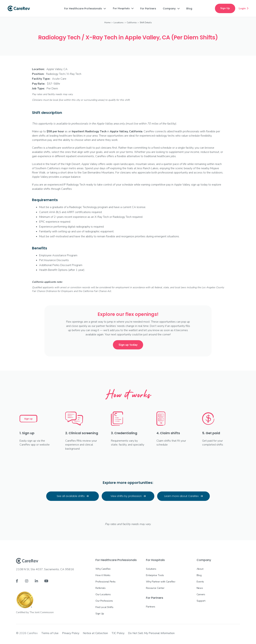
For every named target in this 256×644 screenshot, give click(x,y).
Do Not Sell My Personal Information (151, 633)
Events (200, 582)
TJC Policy (118, 633)
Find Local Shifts (104, 607)
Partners (151, 607)
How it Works (103, 575)
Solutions (151, 569)
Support (201, 601)
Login (244, 8)
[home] (19, 9)
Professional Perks (106, 582)
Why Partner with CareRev (161, 582)
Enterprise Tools (155, 575)
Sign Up (225, 8)
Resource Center (155, 588)
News (200, 588)
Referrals (100, 588)
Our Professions (104, 601)
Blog (199, 575)
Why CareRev (103, 569)
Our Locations (103, 594)
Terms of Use (50, 633)
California (132, 23)
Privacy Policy (71, 633)
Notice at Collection (95, 633)
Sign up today (128, 345)
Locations (119, 23)
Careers (201, 594)
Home (107, 23)
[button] (85, 9)
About (200, 569)
